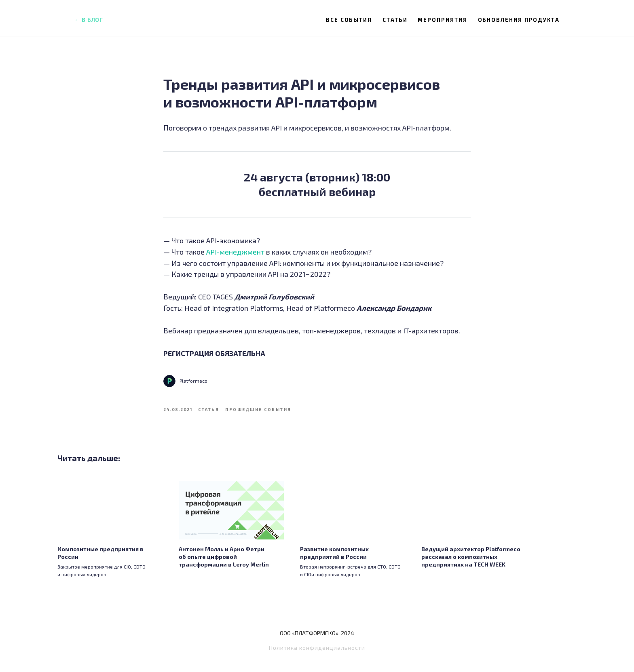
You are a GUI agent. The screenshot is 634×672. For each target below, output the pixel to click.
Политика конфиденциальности (317, 654)
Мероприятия (442, 20)
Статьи (395, 20)
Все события (349, 20)
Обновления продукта (519, 20)
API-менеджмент (235, 255)
